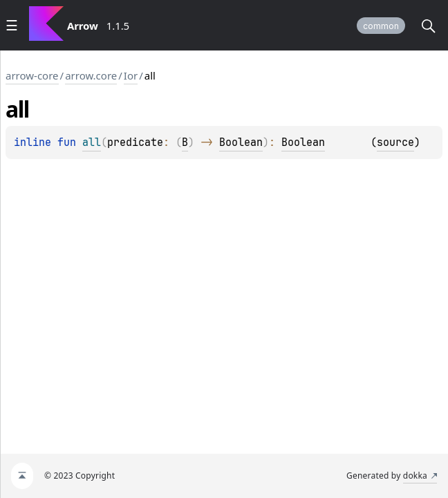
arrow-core (32, 75)
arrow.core (91, 75)
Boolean (241, 142)
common (381, 26)
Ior (131, 75)
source (395, 142)
